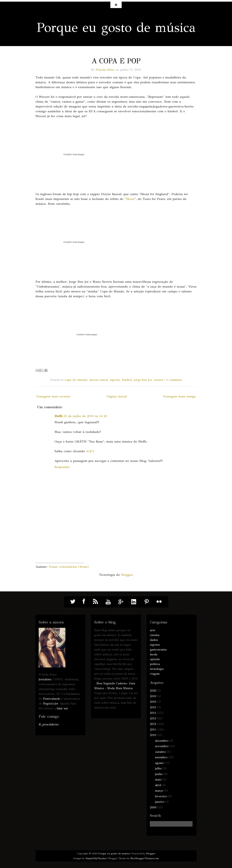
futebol (127, 380)
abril (158, 785)
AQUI (90, 451)
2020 (153, 691)
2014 (153, 713)
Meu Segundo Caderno (112, 683)
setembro (161, 757)
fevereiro (161, 796)
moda (154, 654)
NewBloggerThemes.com (145, 858)
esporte (115, 380)
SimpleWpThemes (96, 858)
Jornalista (45, 679)
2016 (153, 702)
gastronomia (158, 650)
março (159, 791)
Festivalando (52, 699)
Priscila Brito (105, 70)
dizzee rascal (99, 380)
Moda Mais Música (120, 688)
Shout (130, 199)
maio (158, 780)
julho (158, 768)
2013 (153, 719)
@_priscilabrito (49, 724)
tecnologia (157, 669)
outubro (160, 752)
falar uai (62, 708)
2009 (153, 807)
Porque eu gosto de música (116, 27)
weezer (159, 380)
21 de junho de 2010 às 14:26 (85, 416)
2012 (153, 724)
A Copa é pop (116, 61)
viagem (155, 674)
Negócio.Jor (51, 704)
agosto (159, 763)
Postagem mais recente (53, 396)
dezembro (162, 741)
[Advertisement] (60, 543)
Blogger (127, 575)
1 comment (174, 380)
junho (159, 774)
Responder (62, 467)
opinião (155, 659)
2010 (153, 735)
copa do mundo (76, 380)
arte (152, 630)
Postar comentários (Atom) (69, 567)
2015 (153, 707)
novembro (162, 746)
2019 (153, 696)
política (155, 664)
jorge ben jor (143, 380)
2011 (153, 730)
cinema (155, 635)
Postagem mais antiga (179, 396)
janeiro (160, 802)
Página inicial (117, 396)
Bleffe (59, 416)
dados (154, 640)
